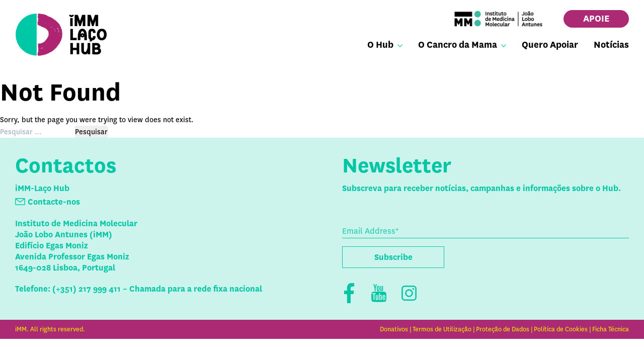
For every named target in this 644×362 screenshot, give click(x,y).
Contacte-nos (54, 202)
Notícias (611, 45)
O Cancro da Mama (458, 45)
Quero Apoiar (550, 45)
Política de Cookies (561, 329)
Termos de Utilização (442, 329)
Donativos (394, 329)
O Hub (380, 45)
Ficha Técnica (611, 329)
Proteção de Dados (503, 329)
